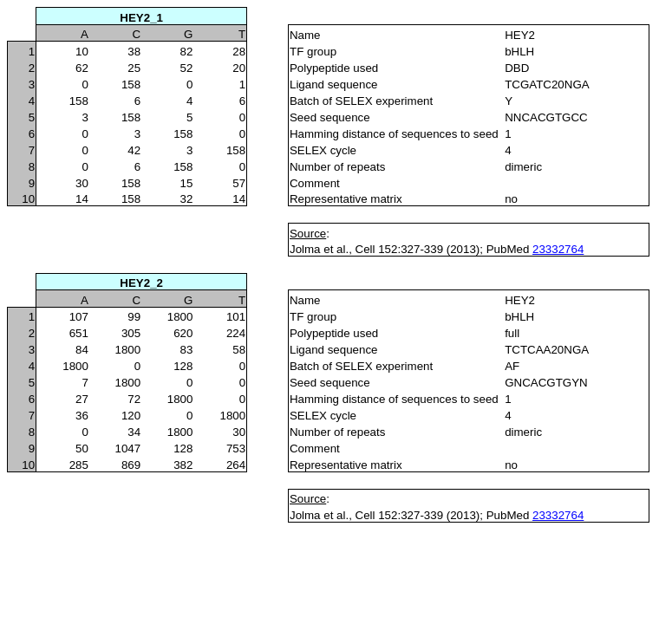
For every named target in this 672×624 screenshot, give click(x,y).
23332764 (558, 249)
